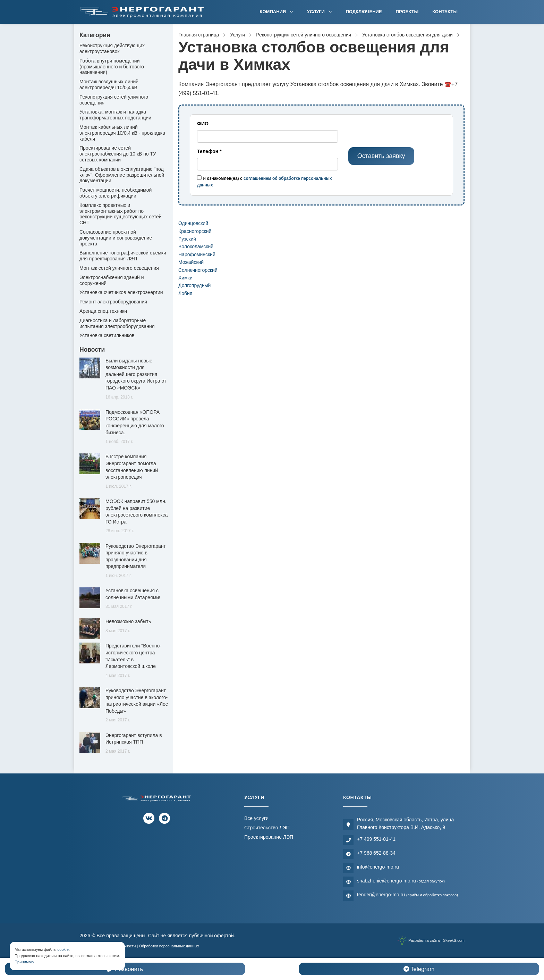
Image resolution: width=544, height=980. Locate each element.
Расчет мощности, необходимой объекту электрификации (116, 193)
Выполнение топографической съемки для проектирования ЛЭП (123, 256)
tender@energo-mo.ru (407, 895)
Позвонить (125, 969)
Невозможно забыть (128, 621)
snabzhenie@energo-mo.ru (401, 881)
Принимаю (24, 962)
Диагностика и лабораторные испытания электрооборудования (117, 323)
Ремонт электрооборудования (113, 302)
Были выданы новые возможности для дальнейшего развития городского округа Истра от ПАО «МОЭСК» (136, 374)
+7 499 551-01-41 (376, 839)
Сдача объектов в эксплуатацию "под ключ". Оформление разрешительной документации (122, 175)
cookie (63, 949)
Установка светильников (107, 335)
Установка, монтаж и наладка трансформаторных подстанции (115, 115)
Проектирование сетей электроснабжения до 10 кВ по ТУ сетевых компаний (118, 154)
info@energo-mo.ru (378, 867)
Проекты (407, 12)
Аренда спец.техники (103, 311)
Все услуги (256, 818)
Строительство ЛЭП (267, 828)
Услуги (317, 12)
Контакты (445, 12)
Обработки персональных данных (169, 946)
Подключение (364, 12)
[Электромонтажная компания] (142, 12)
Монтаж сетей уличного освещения (119, 268)
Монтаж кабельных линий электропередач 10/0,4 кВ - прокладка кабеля (122, 133)
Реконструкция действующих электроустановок (112, 48)
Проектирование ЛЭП (269, 837)
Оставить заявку (381, 156)
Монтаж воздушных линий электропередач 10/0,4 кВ (109, 85)
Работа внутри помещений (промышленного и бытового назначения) (112, 67)
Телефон (209, 151)
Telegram (419, 969)
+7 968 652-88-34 (376, 853)
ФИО (203, 124)
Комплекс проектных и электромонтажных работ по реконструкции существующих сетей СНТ (121, 214)
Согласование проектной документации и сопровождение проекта (116, 238)
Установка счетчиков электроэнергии (121, 292)
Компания (274, 12)
